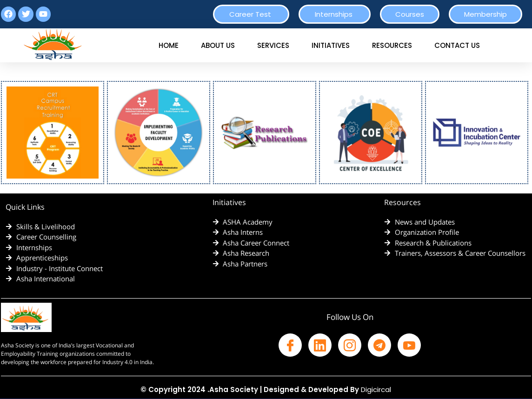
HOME (169, 45)
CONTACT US (457, 45)
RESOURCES (392, 45)
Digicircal (376, 389)
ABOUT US (218, 45)
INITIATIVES (331, 45)
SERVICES (273, 45)
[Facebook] (290, 345)
